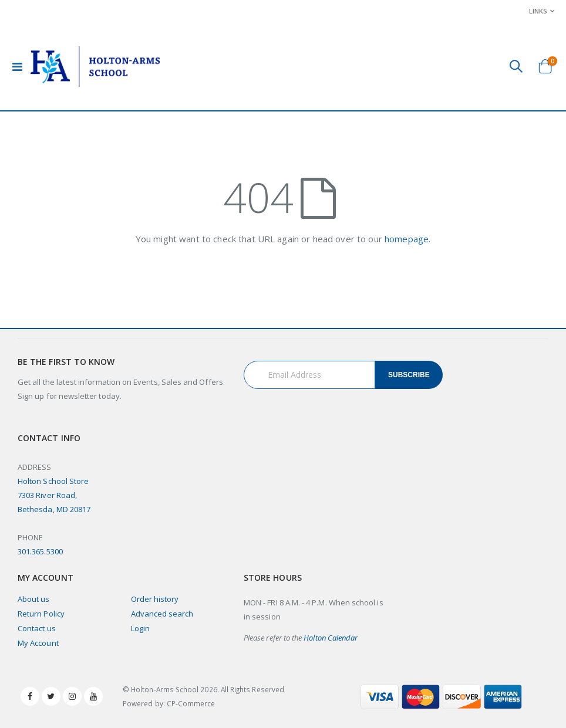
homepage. (407, 239)
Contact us (37, 628)
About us (34, 599)
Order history (155, 599)
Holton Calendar (331, 638)
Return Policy (41, 614)
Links (538, 11)
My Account (38, 643)
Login (140, 628)
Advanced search (162, 614)
